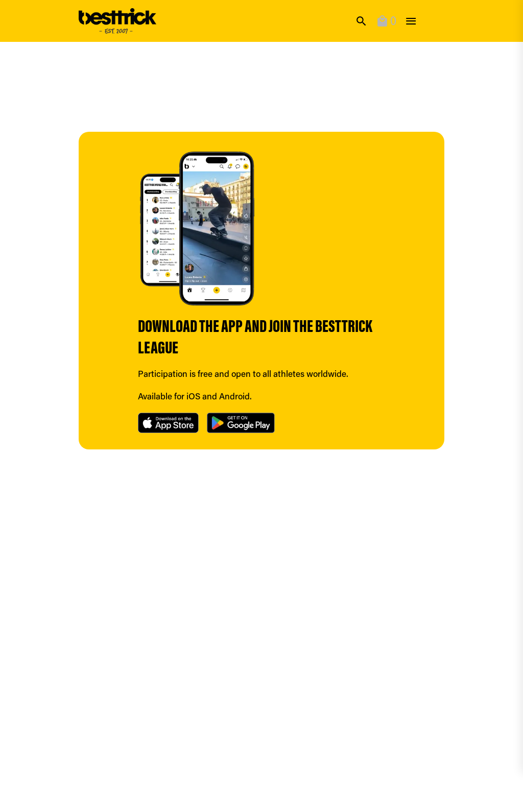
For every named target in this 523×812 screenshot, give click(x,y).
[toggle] (411, 21)
